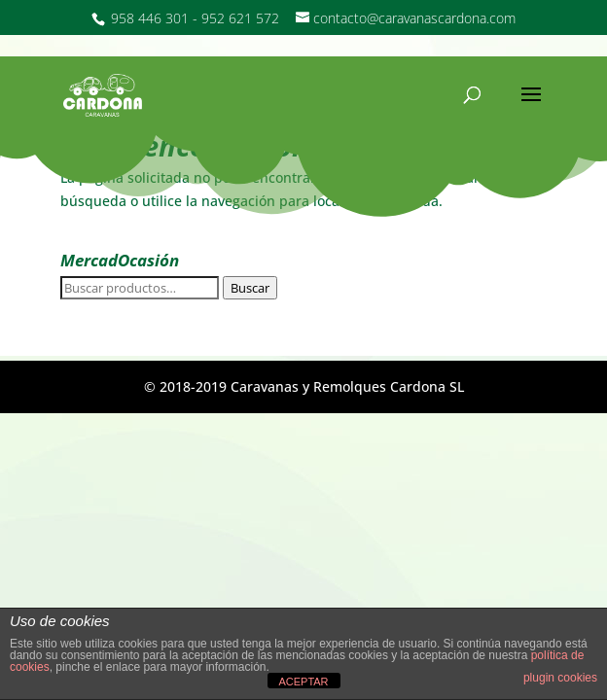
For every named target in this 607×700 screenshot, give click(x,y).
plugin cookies (560, 678)
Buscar (250, 288)
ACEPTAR (303, 682)
